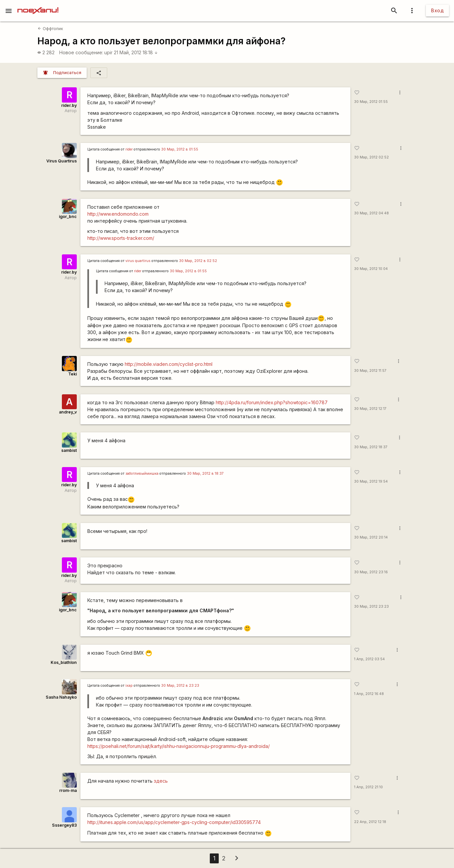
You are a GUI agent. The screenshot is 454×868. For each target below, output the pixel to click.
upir (108, 52)
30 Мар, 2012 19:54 (371, 481)
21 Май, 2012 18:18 (136, 52)
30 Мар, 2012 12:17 (370, 409)
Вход (437, 10)
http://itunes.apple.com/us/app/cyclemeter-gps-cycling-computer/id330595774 (174, 822)
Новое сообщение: (81, 52)
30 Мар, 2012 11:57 (370, 371)
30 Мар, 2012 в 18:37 (205, 474)
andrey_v (68, 412)
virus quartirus (138, 261)
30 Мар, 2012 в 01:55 (180, 149)
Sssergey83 (64, 825)
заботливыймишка (142, 474)
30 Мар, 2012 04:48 (371, 213)
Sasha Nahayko (61, 697)
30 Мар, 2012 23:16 (371, 572)
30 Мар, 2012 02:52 (371, 157)
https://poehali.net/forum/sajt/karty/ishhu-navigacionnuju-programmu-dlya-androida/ (179, 746)
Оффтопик (50, 29)
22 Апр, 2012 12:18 (370, 822)
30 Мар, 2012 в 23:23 (180, 686)
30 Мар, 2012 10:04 (371, 269)
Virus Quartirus (62, 161)
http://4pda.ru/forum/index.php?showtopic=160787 (272, 402)
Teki (72, 374)
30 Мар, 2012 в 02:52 (198, 261)
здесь (161, 781)
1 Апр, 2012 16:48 (369, 694)
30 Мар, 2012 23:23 (371, 607)
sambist (69, 450)
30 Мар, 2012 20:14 (371, 537)
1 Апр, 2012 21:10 (368, 787)
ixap (129, 686)
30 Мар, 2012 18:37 (371, 447)
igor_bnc (68, 217)
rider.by (69, 105)
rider (129, 149)
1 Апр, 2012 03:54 (369, 659)
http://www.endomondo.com (118, 214)
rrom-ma (68, 790)
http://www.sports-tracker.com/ (121, 238)
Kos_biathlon (64, 662)
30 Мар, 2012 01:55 (371, 102)
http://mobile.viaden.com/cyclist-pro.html (169, 364)
